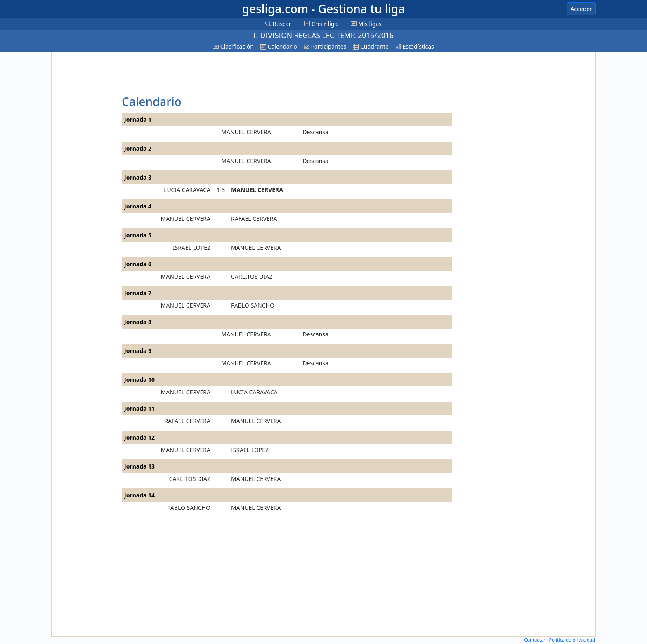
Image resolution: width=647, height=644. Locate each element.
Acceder (581, 9)
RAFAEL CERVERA (254, 219)
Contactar (535, 640)
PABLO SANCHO (253, 305)
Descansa (315, 132)
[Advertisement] (85, 178)
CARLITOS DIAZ (252, 276)
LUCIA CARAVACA (187, 190)
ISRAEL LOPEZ (192, 247)
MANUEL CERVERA (246, 132)
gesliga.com (323, 9)
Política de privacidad (572, 640)
